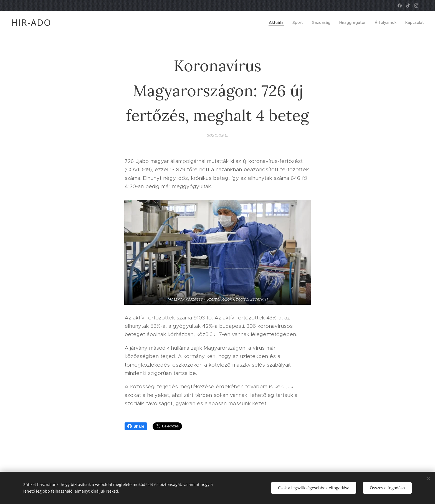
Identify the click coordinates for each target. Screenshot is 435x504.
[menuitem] (278, 22)
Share (136, 426)
